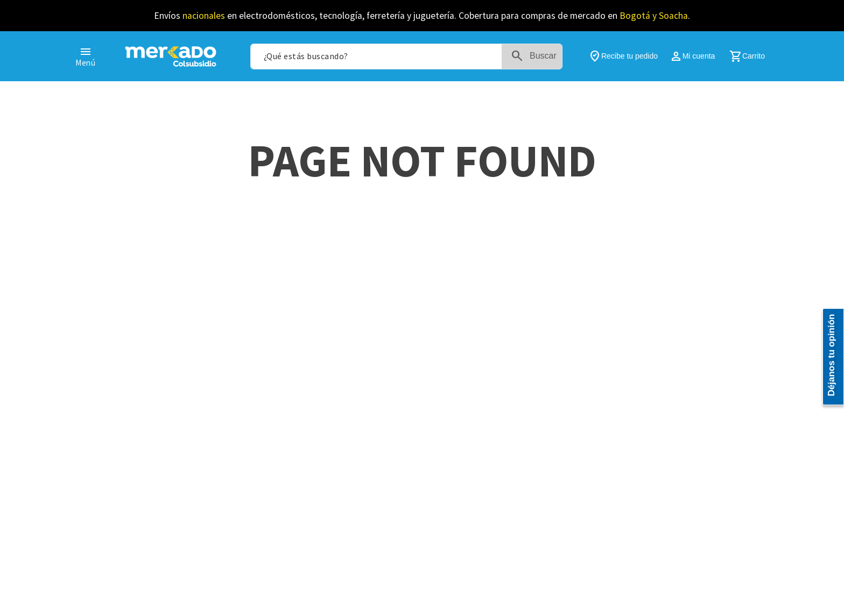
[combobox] (406, 56)
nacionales (204, 16)
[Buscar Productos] (536, 56)
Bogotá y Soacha (654, 16)
